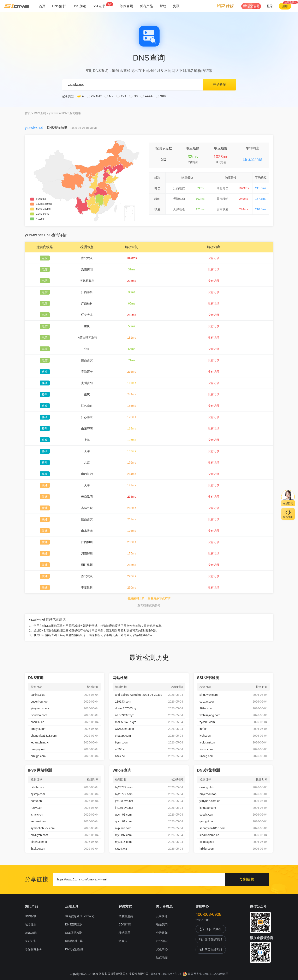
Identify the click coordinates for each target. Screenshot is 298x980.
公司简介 (162, 916)
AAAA (147, 96)
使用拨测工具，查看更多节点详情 (149, 598)
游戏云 (123, 941)
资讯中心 (162, 949)
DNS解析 (59, 6)
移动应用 (124, 933)
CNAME (94, 96)
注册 (285, 6)
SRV (161, 96)
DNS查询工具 (74, 924)
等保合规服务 (34, 949)
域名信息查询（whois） (81, 916)
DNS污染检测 (74, 949)
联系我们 (162, 924)
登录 (270, 6)
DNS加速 (79, 6)
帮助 (163, 6)
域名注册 (31, 924)
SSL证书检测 (74, 933)
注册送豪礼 (291, 2)
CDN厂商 (125, 924)
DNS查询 (40, 113)
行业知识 (162, 941)
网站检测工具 (74, 941)
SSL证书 (103, 5)
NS (133, 96)
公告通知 (162, 933)
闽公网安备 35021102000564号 (206, 974)
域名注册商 (126, 916)
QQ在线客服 (211, 929)
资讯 (176, 6)
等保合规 (126, 6)
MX (109, 96)
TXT (121, 96)
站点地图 (162, 957)
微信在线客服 (211, 939)
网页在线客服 (211, 950)
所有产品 (146, 6)
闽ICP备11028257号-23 (166, 974)
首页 (42, 6)
